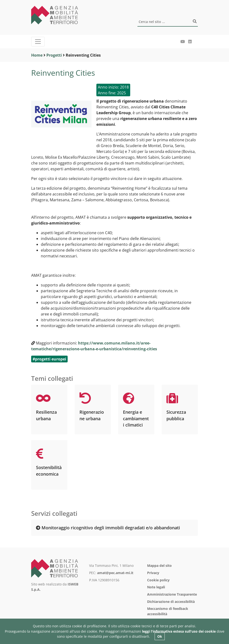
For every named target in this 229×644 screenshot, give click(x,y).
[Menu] (38, 42)
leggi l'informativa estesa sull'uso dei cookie (179, 631)
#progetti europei (49, 359)
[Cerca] (168, 22)
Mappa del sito (159, 565)
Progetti (54, 55)
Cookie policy (158, 580)
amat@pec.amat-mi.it (115, 573)
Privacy (153, 573)
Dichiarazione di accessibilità (171, 602)
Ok (160, 636)
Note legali (156, 587)
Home (37, 55)
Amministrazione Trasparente (172, 594)
